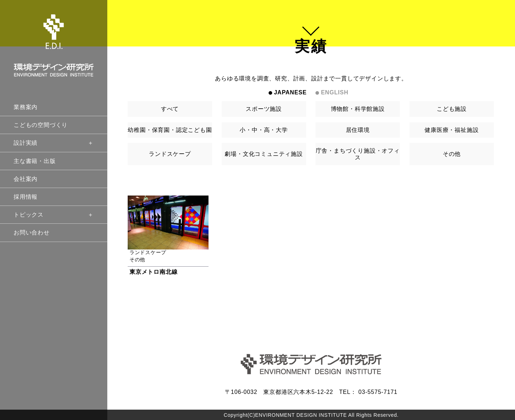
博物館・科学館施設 (358, 109)
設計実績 (54, 143)
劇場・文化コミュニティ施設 (264, 154)
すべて (170, 109)
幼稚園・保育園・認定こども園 (170, 130)
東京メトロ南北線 (153, 272)
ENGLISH (335, 92)
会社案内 (26, 179)
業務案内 (26, 107)
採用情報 (26, 197)
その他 (452, 154)
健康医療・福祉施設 (452, 130)
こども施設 (452, 109)
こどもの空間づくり (41, 125)
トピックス (54, 215)
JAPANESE (290, 92)
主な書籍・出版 (35, 161)
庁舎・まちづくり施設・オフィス (358, 154)
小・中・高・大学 (264, 130)
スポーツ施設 (264, 109)
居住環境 (358, 130)
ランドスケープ (170, 154)
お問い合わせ (32, 233)
